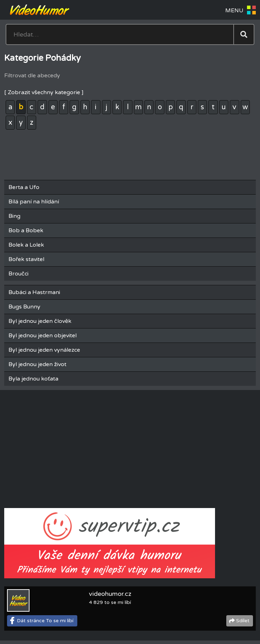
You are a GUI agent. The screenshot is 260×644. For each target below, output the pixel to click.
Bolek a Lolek (26, 245)
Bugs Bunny (24, 307)
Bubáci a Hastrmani (34, 292)
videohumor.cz (110, 594)
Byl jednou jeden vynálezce (44, 350)
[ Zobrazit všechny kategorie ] (44, 92)
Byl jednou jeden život (37, 364)
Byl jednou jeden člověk (40, 321)
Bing (14, 216)
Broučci (18, 274)
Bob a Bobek (26, 230)
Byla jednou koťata (33, 379)
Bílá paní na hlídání (34, 202)
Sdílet (243, 621)
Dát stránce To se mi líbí (45, 621)
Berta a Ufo (24, 187)
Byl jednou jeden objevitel (43, 336)
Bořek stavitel (26, 259)
